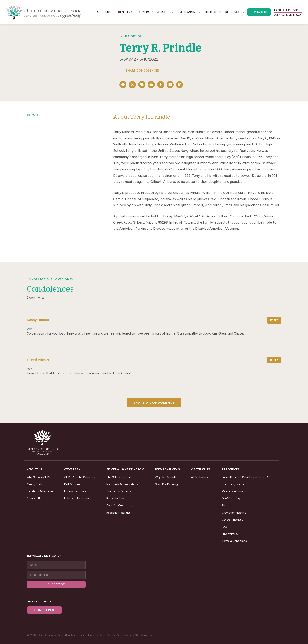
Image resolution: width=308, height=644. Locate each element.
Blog (225, 506)
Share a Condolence (154, 403)
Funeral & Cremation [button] (155, 12)
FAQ (224, 527)
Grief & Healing (231, 498)
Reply (274, 320)
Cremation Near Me (234, 513)
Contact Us (259, 12)
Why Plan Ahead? (166, 477)
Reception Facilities (119, 513)
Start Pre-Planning (166, 484)
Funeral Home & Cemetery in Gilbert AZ (246, 477)
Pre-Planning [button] (188, 12)
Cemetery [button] (125, 12)
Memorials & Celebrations (122, 484)
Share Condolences (140, 71)
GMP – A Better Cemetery (80, 477)
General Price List (232, 520)
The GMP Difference (119, 477)
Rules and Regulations (78, 498)
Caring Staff (34, 484)
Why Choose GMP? (38, 477)
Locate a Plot (44, 610)
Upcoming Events (233, 484)
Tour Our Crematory (119, 506)
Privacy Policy (230, 534)
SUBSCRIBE (56, 584)
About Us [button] (104, 12)
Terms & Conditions (234, 541)
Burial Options (115, 498)
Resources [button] (234, 12)
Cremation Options (119, 491)
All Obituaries (199, 477)
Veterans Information (235, 491)
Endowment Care (75, 491)
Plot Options (72, 484)
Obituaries (213, 12)
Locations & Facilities (40, 491)
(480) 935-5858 (288, 10)
